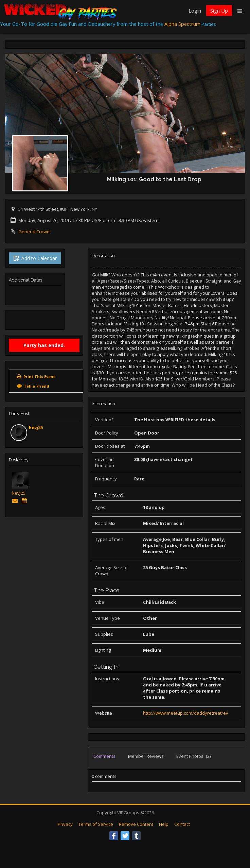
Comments (104, 756)
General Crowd (34, 232)
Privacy (65, 824)
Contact (182, 824)
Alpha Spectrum (182, 24)
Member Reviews (146, 756)
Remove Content (136, 824)
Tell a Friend (37, 386)
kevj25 (36, 427)
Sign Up (219, 11)
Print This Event (39, 377)
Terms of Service (96, 824)
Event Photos (193, 756)
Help (164, 824)
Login (195, 11)
